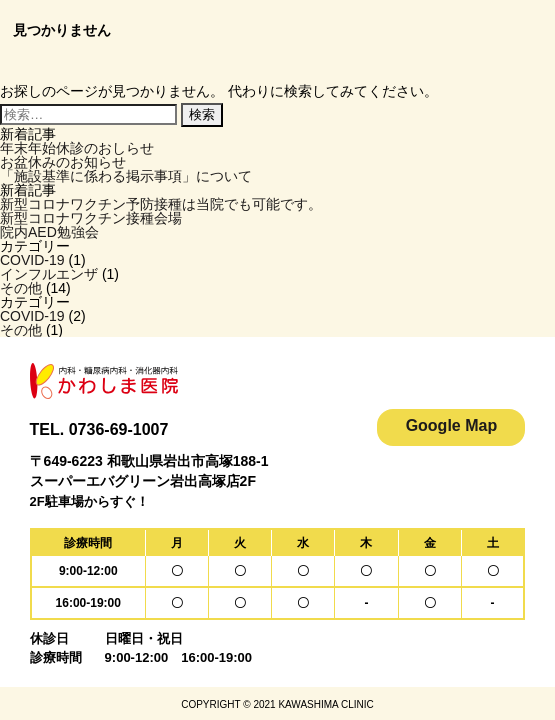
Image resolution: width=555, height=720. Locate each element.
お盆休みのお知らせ (63, 162)
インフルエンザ (49, 274)
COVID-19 (32, 260)
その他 (21, 288)
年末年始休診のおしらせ (77, 148)
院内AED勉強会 (49, 232)
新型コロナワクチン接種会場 (91, 218)
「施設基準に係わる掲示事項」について (126, 176)
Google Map (452, 425)
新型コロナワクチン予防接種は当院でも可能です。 (161, 204)
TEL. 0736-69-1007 (99, 429)
